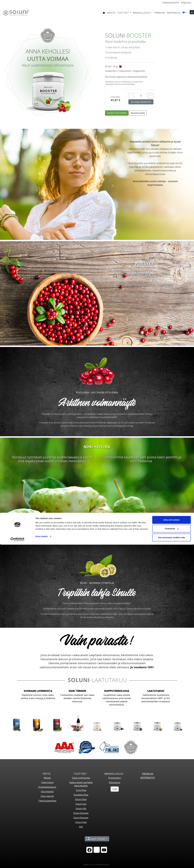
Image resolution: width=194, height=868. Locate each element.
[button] (185, 13)
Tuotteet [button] (123, 13)
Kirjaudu (186, 3)
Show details (42, 860)
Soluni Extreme (81, 813)
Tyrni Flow (81, 790)
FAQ (81, 827)
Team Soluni (47, 782)
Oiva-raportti (47, 796)
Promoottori (115, 778)
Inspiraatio (174, 13)
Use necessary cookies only (172, 861)
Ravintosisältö (138, 113)
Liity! (115, 789)
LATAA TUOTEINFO (117, 113)
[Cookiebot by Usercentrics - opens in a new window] (17, 863)
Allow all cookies (172, 843)
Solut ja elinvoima (81, 778)
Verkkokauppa (171, 3)
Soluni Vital (81, 822)
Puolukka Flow (81, 795)
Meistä (111, 13)
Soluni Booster (81, 818)
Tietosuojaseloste (47, 801)
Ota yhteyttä (47, 792)
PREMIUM (148, 774)
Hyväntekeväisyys (47, 787)
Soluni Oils (81, 809)
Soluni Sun (81, 804)
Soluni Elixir (81, 799)
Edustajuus (115, 782)
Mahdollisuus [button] (142, 13)
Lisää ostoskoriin (141, 102)
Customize (172, 852)
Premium (160, 13)
